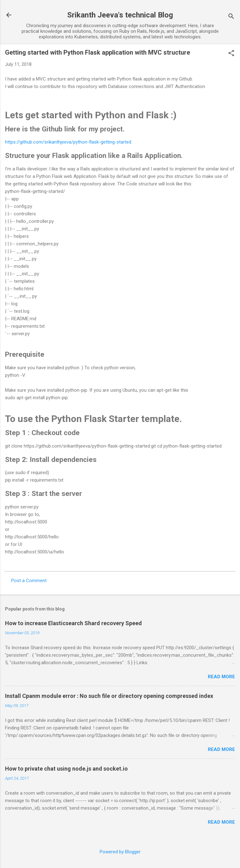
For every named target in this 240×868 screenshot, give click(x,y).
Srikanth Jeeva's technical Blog (120, 15)
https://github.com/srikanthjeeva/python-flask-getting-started (68, 142)
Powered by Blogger (120, 852)
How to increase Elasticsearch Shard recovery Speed (73, 623)
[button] (231, 54)
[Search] (231, 17)
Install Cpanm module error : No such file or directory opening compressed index (109, 696)
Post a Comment (29, 581)
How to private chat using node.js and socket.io (66, 769)
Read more (221, 677)
